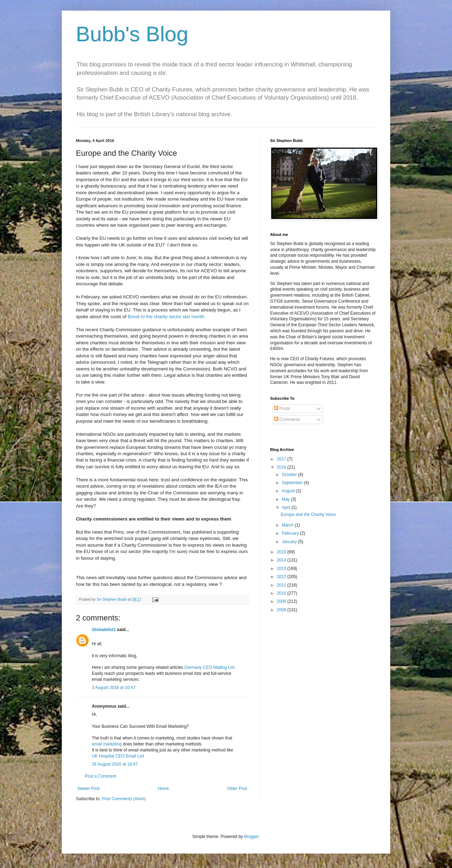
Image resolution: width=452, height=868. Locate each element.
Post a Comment (100, 776)
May (286, 499)
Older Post (237, 789)
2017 (282, 459)
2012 (282, 577)
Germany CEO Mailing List (209, 667)
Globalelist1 (104, 630)
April (287, 507)
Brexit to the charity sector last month (166, 317)
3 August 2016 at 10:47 (114, 688)
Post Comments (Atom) (124, 799)
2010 (282, 593)
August (289, 491)
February (291, 533)
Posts (282, 409)
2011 (282, 585)
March (288, 525)
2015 (282, 552)
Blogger (251, 837)
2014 (282, 560)
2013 (282, 569)
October (290, 475)
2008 (282, 610)
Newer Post (89, 789)
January (290, 542)
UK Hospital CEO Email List (118, 756)
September (293, 483)
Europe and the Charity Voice (308, 515)
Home (163, 789)
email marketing (107, 744)
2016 (282, 467)
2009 (282, 601)
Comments (287, 420)
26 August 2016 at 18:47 (115, 764)
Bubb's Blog (132, 34)
